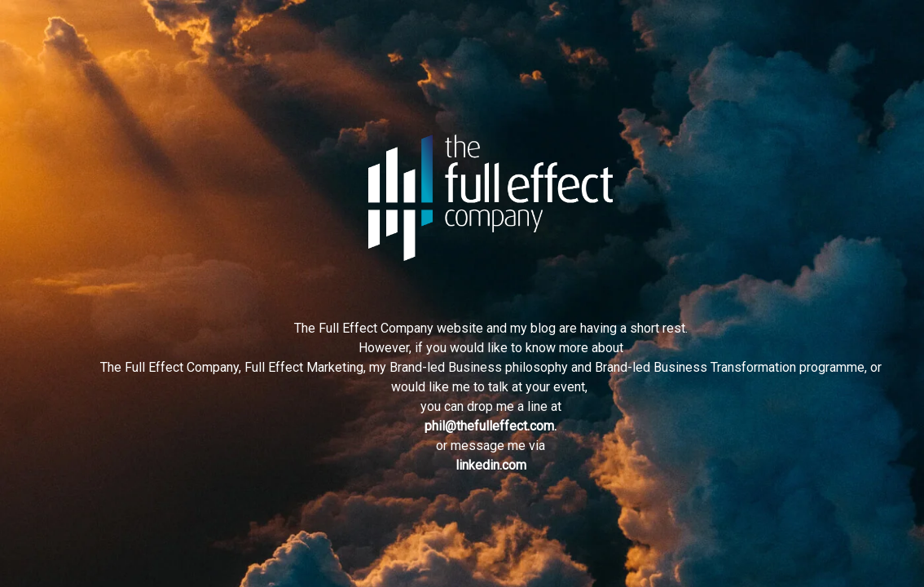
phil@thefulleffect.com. (491, 426)
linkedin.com (491, 465)
